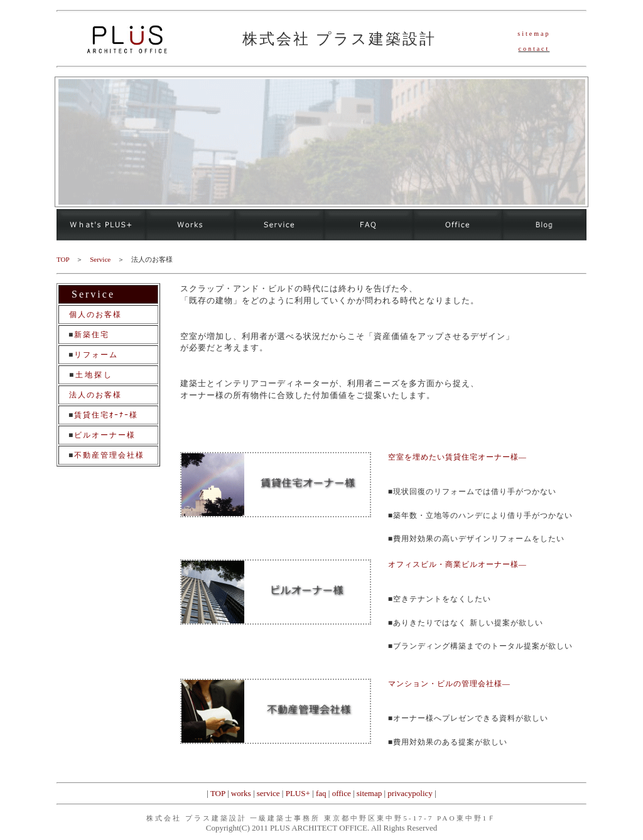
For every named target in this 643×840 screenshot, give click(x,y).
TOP (218, 793)
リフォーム (96, 355)
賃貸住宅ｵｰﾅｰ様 (106, 415)
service (268, 793)
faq (321, 793)
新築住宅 (92, 335)
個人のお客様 (95, 315)
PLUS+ (298, 793)
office (342, 793)
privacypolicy (410, 793)
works (241, 793)
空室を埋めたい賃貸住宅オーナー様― (457, 457)
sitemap (369, 793)
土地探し (94, 375)
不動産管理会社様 (109, 455)
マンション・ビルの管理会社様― (449, 684)
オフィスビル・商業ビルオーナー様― (457, 564)
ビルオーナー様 (105, 435)
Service (100, 259)
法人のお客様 (95, 395)
